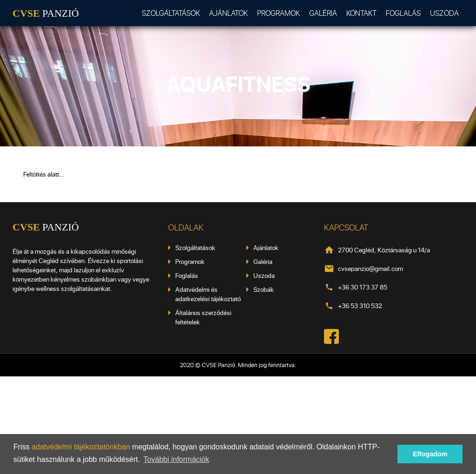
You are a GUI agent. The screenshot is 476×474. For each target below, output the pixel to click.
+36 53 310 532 (360, 306)
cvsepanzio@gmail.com (370, 268)
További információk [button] (176, 459)
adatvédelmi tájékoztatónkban (81, 447)
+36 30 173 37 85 (363, 287)
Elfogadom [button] (430, 454)
